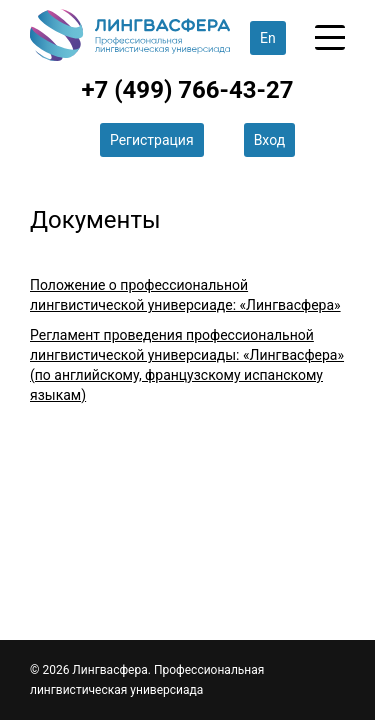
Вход (269, 140)
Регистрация (152, 140)
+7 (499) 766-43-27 (187, 90)
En (268, 38)
